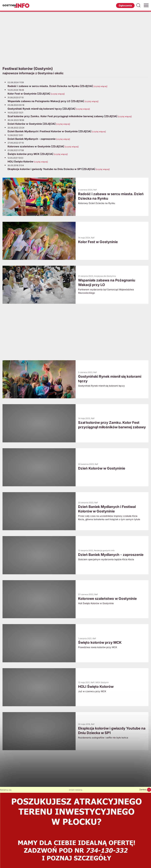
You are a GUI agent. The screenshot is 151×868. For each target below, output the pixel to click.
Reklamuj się (6, 790)
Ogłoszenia (125, 5)
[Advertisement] (75, 38)
